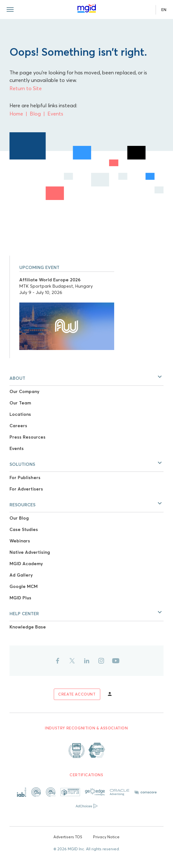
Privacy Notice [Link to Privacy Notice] (106, 837)
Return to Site (26, 88)
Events (55, 114)
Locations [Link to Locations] (20, 414)
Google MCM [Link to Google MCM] (24, 586)
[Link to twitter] (72, 661)
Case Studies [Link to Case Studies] (24, 529)
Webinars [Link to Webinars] (20, 541)
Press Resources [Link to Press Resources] (28, 437)
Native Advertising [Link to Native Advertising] (30, 552)
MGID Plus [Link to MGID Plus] (20, 598)
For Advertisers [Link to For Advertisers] (26, 489)
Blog (35, 114)
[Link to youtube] (116, 661)
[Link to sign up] (77, 694)
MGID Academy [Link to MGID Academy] (26, 564)
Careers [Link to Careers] (18, 426)
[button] (86, 377)
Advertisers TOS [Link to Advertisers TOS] (68, 837)
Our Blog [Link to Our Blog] (19, 518)
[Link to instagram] (101, 661)
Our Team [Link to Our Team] (20, 403)
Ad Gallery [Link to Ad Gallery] (21, 575)
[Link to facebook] (58, 661)
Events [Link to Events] (17, 448)
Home (16, 114)
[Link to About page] (87, 750)
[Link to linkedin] (87, 661)
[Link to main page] (87, 8)
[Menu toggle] (10, 9)
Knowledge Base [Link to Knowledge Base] (28, 627)
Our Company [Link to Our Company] (24, 391)
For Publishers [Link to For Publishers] (25, 478)
